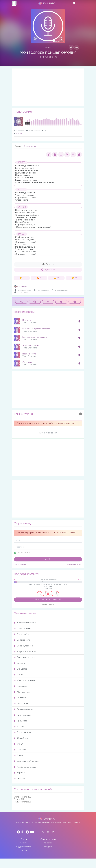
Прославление (22, 715)
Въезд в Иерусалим (24, 657)
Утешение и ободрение (26, 761)
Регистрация (20, 565)
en (53, 832)
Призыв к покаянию (24, 709)
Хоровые (20, 773)
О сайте (24, 843)
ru (43, 832)
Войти (48, 559)
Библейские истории (25, 623)
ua (48, 832)
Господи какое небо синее (35, 337)
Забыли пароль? (74, 565)
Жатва (18, 675)
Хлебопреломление (25, 767)
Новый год (20, 698)
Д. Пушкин (19, 134)
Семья (18, 744)
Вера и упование (23, 646)
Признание (27, 320)
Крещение (20, 686)
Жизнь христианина (24, 680)
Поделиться (48, 270)
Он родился (28, 362)
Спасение (20, 750)
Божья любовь (22, 634)
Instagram (48, 843)
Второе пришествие (25, 652)
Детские (19, 663)
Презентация (30, 146)
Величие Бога (22, 640)
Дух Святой (21, 669)
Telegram (48, 847)
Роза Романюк (21, 287)
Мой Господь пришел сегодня (36, 329)
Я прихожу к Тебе (30, 345)
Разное (19, 727)
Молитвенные (22, 692)
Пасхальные (21, 704)
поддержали (48, 604)
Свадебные (21, 738)
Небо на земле (29, 354)
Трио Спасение (48, 57)
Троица (19, 755)
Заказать (24, 851)
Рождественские (23, 732)
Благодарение (22, 629)
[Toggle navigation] (81, 3)
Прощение (20, 721)
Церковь (19, 779)
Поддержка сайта (24, 847)
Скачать (48, 264)
